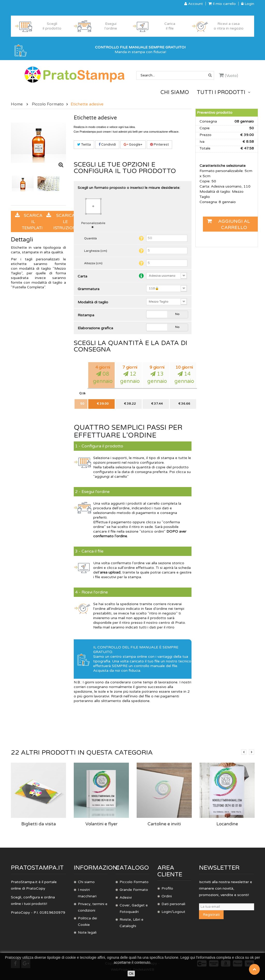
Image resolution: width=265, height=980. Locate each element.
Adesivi (126, 897)
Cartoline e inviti (164, 824)
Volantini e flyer (101, 824)
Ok (131, 974)
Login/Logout (173, 912)
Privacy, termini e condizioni (93, 907)
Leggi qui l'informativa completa (206, 957)
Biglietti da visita (39, 824)
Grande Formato (134, 890)
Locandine (227, 824)
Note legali (87, 932)
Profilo (167, 888)
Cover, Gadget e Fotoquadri (134, 909)
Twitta (84, 145)
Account (194, 4)
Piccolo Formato (134, 882)
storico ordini (152, 531)
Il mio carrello (222, 4)
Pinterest (159, 145)
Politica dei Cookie (87, 921)
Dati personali (173, 904)
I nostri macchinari (87, 893)
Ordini (167, 896)
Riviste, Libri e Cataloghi (131, 923)
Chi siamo (86, 882)
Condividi (107, 145)
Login (248, 4)
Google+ (133, 145)
